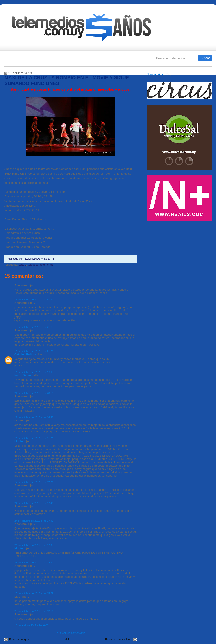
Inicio (67, 639)
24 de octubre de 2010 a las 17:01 (34, 482)
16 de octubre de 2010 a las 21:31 (34, 351)
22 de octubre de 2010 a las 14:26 (34, 417)
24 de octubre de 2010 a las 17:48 (34, 545)
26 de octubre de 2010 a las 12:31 (34, 611)
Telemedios (137, 60)
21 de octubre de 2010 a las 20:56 (34, 393)
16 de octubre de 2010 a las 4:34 (33, 299)
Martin (19, 441)
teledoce (33, 265)
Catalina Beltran (25, 354)
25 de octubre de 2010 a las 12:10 (34, 562)
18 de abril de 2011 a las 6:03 (31, 625)
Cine (91, 60)
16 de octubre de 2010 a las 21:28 (34, 327)
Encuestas (110, 60)
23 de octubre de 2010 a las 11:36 (34, 438)
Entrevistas (61, 60)
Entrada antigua (19, 639)
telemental (47, 265)
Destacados (22, 60)
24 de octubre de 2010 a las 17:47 (34, 521)
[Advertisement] (180, 255)
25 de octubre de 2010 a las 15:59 (34, 593)
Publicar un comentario (71, 633)
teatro (22, 265)
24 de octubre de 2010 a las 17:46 (34, 503)
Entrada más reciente (119, 639)
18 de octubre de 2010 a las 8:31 (33, 372)
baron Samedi (24, 375)
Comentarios (155, 74)
